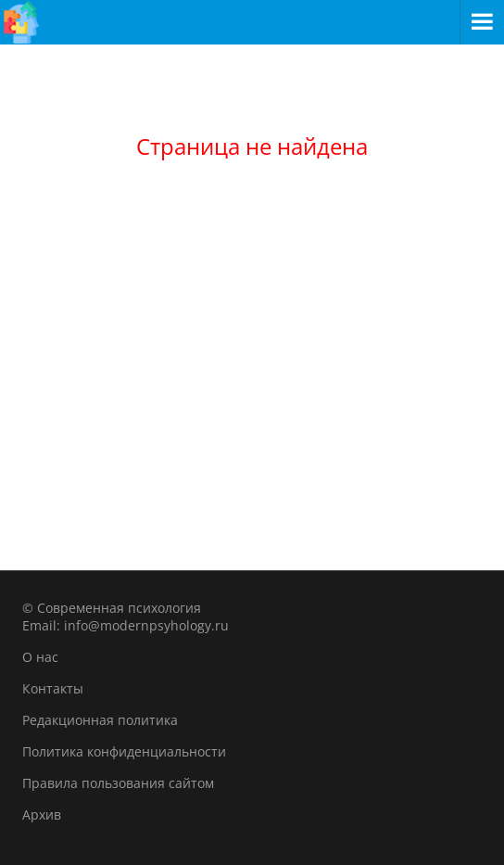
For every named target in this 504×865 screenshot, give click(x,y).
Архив (42, 814)
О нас (40, 657)
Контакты (53, 688)
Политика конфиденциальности (124, 751)
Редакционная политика (100, 720)
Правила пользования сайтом (118, 783)
